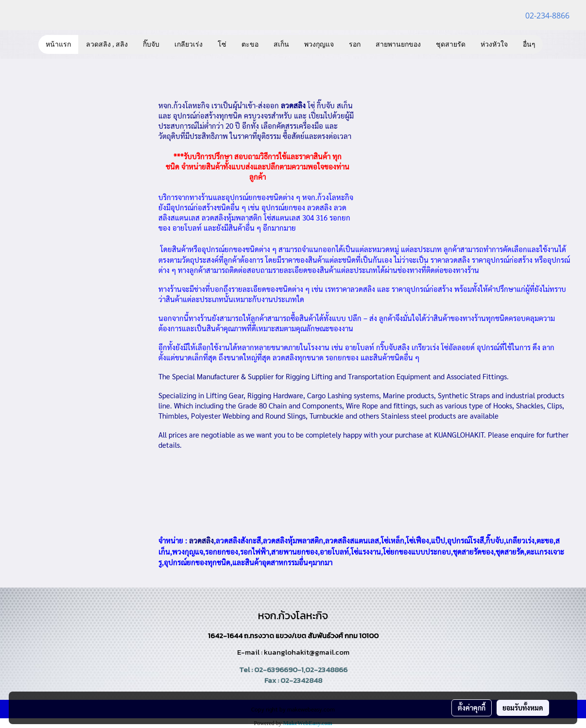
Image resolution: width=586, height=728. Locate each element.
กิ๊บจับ (151, 44)
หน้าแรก (58, 44)
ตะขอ (250, 44)
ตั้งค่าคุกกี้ (472, 708)
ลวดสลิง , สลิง (107, 44)
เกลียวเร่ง (189, 44)
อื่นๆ (529, 44)
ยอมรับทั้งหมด (523, 708)
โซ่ (222, 44)
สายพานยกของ (398, 44)
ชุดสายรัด (451, 44)
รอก (355, 44)
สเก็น (281, 44)
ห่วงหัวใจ (494, 44)
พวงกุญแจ (319, 44)
